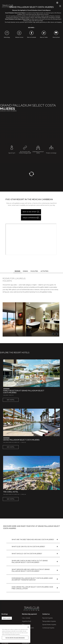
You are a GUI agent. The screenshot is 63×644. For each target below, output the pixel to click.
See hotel (11, 400)
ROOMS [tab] (17, 271)
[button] (31, 28)
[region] (15, 634)
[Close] (28, 627)
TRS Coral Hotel (11, 492)
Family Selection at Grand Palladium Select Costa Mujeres (24, 392)
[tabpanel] (31, 306)
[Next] (57, 334)
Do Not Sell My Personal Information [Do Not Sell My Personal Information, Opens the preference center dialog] (15, 638)
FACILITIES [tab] (34, 271)
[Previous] (53, 334)
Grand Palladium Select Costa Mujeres (21, 440)
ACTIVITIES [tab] (44, 271)
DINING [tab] (25, 271)
